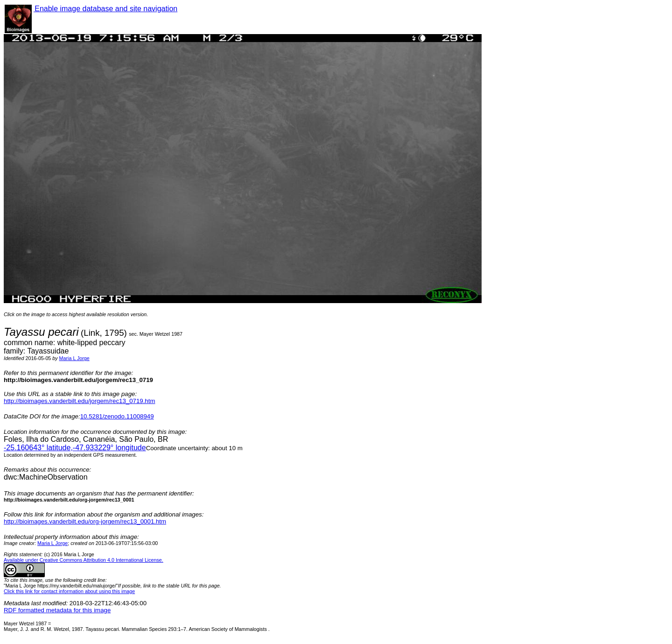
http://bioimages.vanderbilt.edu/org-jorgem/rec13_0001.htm (85, 521)
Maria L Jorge (74, 358)
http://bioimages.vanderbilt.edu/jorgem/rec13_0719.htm (79, 401)
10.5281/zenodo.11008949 (117, 416)
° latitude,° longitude (75, 448)
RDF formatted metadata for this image (57, 610)
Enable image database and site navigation (105, 9)
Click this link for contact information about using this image (69, 591)
